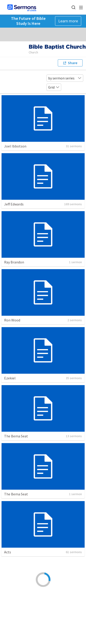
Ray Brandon (14, 262)
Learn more (68, 21)
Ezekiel (10, 378)
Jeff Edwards (14, 204)
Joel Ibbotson (15, 146)
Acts (8, 552)
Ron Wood (12, 320)
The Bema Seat (16, 436)
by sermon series (65, 78)
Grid (54, 87)
